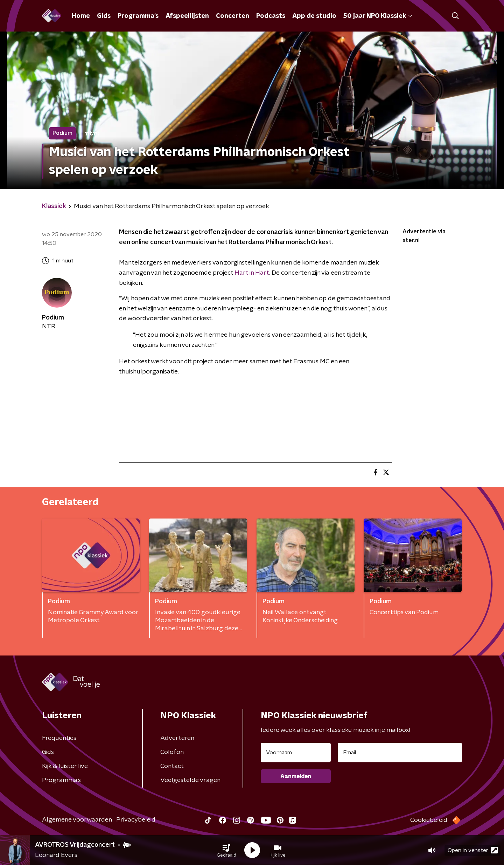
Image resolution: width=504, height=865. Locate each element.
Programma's (138, 16)
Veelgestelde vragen (190, 780)
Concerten (233, 16)
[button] (226, 850)
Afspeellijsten (187, 16)
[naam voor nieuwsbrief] (296, 753)
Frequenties (59, 738)
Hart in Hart (252, 273)
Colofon (172, 752)
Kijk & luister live (65, 766)
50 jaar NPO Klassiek (378, 16)
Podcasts (271, 16)
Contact (172, 766)
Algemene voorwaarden (77, 820)
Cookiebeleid (429, 820)
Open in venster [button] (473, 850)
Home (81, 16)
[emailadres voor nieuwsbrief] (400, 753)
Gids (104, 16)
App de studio (314, 16)
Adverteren (177, 738)
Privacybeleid (136, 820)
